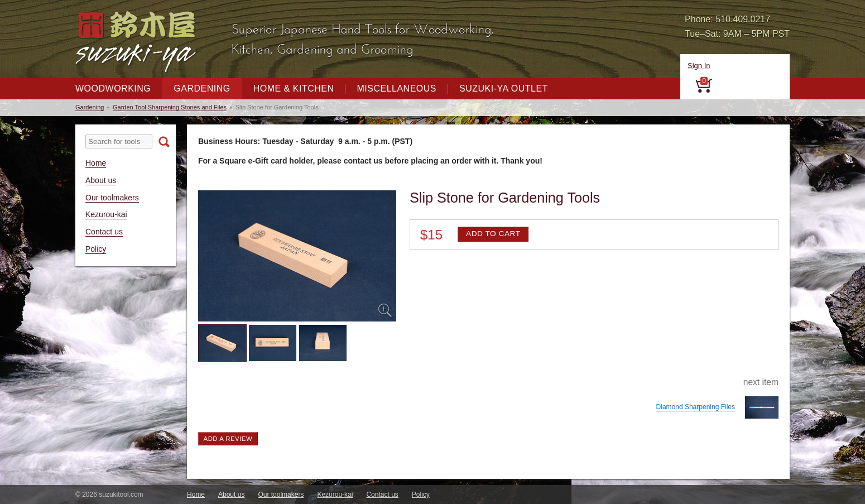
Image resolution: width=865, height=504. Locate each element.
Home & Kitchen (294, 88)
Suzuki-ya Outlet (504, 88)
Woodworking (113, 88)
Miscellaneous (397, 88)
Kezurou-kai (106, 214)
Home (96, 163)
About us (101, 180)
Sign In (699, 66)
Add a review (228, 439)
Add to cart (493, 234)
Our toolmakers (112, 198)
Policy (96, 249)
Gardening (202, 88)
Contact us (104, 232)
